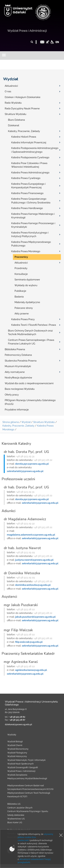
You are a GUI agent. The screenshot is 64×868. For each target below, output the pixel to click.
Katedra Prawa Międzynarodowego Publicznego (31, 244)
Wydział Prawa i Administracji (27, 31)
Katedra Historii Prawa (24, 137)
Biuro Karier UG (15, 822)
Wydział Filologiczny (17, 753)
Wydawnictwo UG (16, 819)
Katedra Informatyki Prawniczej (29, 143)
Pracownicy (21, 257)
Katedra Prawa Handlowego (27, 208)
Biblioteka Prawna (15, 349)
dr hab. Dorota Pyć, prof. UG (26, 452)
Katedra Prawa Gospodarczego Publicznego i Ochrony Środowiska (31, 201)
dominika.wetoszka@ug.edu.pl (33, 585)
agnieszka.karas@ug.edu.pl (31, 670)
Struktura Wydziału (16, 114)
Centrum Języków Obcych (20, 808)
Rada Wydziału (13, 103)
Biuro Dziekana (16, 120)
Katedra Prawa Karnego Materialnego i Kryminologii (33, 216)
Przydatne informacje (17, 410)
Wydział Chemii (15, 745)
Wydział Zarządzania (17, 775)
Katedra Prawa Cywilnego (26, 178)
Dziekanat (14, 125)
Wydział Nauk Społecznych (20, 764)
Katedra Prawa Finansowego (27, 193)
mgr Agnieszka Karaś (21, 662)
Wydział (11, 79)
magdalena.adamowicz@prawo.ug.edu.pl (31, 535)
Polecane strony (24, 308)
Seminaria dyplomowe (27, 280)
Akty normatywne (15, 372)
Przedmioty (21, 268)
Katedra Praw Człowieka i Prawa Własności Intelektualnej (29, 165)
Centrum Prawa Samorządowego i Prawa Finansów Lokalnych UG (31, 342)
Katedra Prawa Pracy (23, 319)
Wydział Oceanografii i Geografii (23, 767)
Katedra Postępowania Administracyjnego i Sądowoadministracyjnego (35, 150)
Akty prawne (22, 314)
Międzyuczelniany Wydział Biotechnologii (27, 778)
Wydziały (12, 735)
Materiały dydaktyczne (27, 302)
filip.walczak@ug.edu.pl (29, 642)
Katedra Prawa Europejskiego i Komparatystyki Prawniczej (28, 186)
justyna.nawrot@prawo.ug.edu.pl (34, 560)
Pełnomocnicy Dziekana (18, 355)
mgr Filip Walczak (18, 630)
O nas (8, 91)
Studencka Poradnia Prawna (21, 361)
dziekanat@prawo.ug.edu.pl (18, 724)
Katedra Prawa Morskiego (26, 251)
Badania (19, 297)
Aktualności (11, 86)
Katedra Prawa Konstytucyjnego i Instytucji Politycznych (30, 235)
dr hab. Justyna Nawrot (22, 548)
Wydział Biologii (15, 742)
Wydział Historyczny (17, 756)
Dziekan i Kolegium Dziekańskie (23, 97)
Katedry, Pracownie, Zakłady (24, 131)
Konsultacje (21, 274)
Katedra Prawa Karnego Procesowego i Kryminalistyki (33, 225)
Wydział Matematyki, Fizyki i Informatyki (26, 760)
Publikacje (20, 291)
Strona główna (11, 422)
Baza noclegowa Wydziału (20, 389)
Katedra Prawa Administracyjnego (30, 173)
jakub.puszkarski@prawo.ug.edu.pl (35, 617)
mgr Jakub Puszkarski (21, 605)
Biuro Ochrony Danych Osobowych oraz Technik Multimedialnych (30, 333)
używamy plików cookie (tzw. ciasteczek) (35, 837)
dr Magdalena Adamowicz (25, 519)
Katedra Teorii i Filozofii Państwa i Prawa (34, 325)
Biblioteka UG (14, 804)
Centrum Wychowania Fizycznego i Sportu (28, 811)
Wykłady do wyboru (26, 285)
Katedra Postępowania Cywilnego (30, 157)
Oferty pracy (12, 395)
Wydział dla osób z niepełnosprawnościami (29, 383)
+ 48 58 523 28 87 (17, 720)
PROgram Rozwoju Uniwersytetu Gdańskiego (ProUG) (30, 402)
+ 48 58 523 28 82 (17, 717)
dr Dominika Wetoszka (22, 573)
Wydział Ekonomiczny (18, 749)
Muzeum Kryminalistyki (18, 366)
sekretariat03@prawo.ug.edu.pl (25, 471)
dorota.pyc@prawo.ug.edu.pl (32, 464)
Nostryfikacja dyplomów (18, 378)
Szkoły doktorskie (16, 815)
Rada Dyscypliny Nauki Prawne (22, 109)
